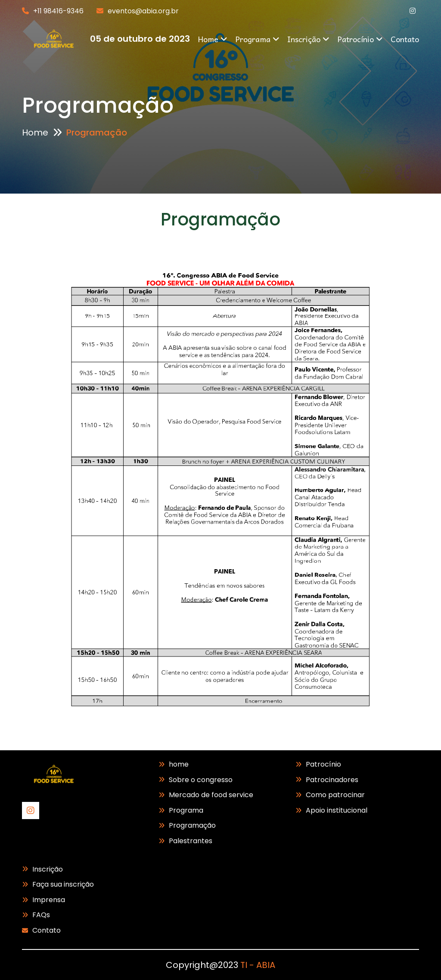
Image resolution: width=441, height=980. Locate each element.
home (179, 764)
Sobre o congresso (201, 780)
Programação (192, 825)
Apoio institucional (337, 810)
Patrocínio (360, 39)
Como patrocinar (335, 795)
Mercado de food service (211, 795)
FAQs (41, 915)
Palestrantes (191, 841)
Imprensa (49, 900)
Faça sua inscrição (63, 884)
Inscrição (308, 39)
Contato (405, 39)
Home (213, 39)
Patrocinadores (332, 780)
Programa (257, 39)
